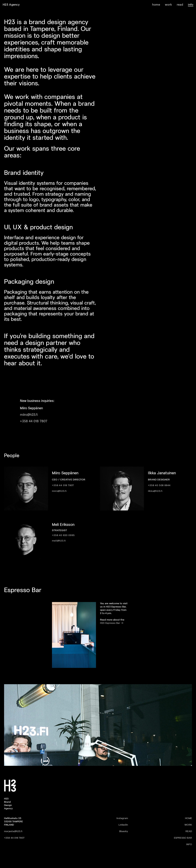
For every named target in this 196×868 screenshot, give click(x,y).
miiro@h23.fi (29, 415)
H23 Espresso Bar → (112, 623)
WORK (188, 825)
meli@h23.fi (59, 541)
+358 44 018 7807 (34, 421)
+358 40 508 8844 (159, 485)
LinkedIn (123, 825)
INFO (189, 845)
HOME (188, 818)
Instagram (122, 818)
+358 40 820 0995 (63, 535)
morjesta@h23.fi (13, 831)
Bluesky (124, 831)
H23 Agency (11, 5)
